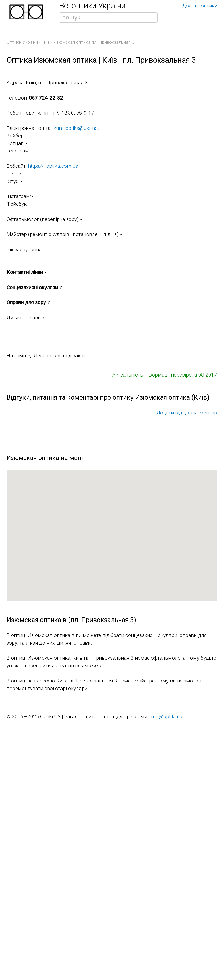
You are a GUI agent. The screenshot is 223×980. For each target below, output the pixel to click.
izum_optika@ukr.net (76, 128)
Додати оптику (200, 6)
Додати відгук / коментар (187, 413)
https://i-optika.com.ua (53, 166)
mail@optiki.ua (166, 717)
